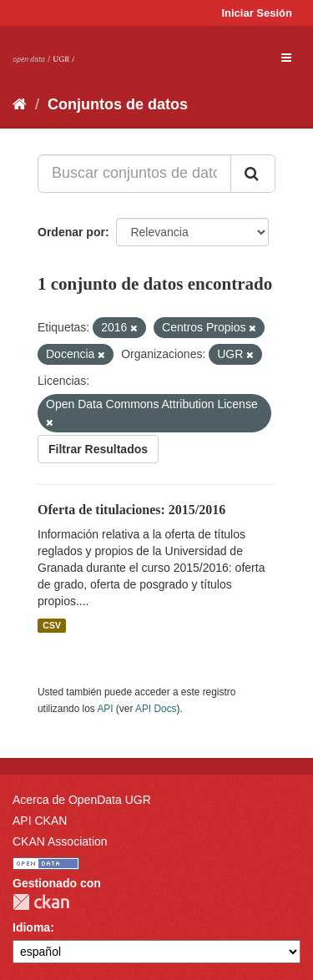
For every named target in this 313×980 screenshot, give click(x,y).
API (105, 709)
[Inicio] (20, 104)
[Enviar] (253, 174)
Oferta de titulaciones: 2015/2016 (131, 510)
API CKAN (40, 821)
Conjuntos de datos (118, 104)
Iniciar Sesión (257, 13)
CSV (52, 625)
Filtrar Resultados (98, 449)
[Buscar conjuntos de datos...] (134, 174)
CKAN (41, 902)
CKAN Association (60, 841)
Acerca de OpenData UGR (82, 800)
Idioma (31, 927)
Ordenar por (71, 232)
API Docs (156, 709)
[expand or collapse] (286, 58)
